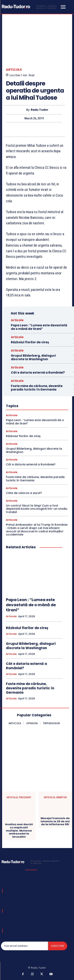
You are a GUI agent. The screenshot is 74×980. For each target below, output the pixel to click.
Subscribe (58, 946)
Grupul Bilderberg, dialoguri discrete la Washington (33, 357)
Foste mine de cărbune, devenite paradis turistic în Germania (37, 388)
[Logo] (30, 7)
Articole (14, 70)
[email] (24, 946)
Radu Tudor (40, 110)
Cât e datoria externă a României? (38, 373)
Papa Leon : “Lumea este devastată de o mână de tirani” (39, 327)
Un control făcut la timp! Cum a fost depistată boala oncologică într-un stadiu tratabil (37, 509)
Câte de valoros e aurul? (24, 493)
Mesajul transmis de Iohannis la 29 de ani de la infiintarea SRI (55, 821)
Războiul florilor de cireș (30, 342)
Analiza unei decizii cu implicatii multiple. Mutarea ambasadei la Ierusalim (19, 831)
